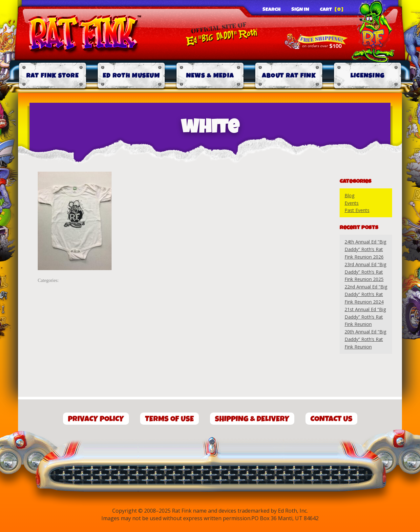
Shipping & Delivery (252, 419)
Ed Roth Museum (131, 76)
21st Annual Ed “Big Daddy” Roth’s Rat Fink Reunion (365, 317)
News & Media (210, 76)
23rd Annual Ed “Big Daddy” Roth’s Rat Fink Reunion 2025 (365, 272)
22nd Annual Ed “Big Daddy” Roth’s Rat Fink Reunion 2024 (366, 294)
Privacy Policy (96, 419)
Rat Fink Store (52, 76)
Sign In (300, 10)
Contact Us (331, 419)
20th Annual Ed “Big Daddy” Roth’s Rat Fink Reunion (365, 339)
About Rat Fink (289, 76)
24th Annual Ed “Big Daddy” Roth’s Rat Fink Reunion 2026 (365, 249)
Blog (349, 195)
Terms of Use (169, 419)
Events (352, 203)
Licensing (368, 76)
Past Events (357, 210)
